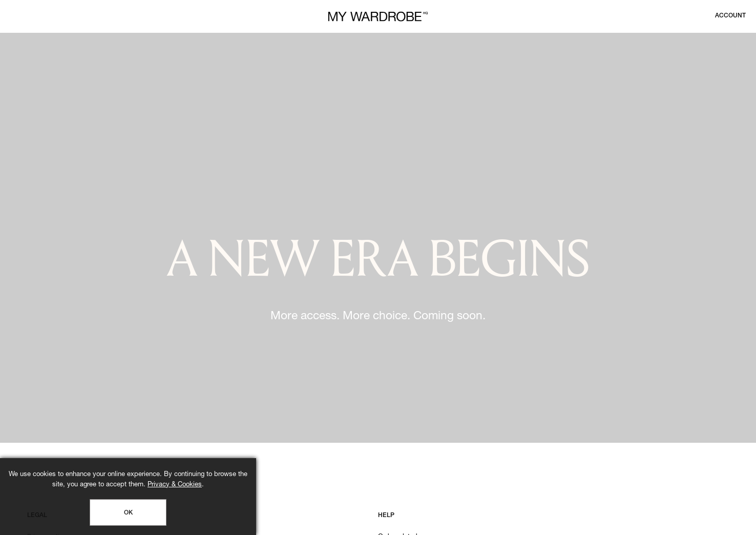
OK (128, 513)
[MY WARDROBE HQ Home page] (378, 17)
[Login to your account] (730, 16)
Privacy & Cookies (175, 485)
